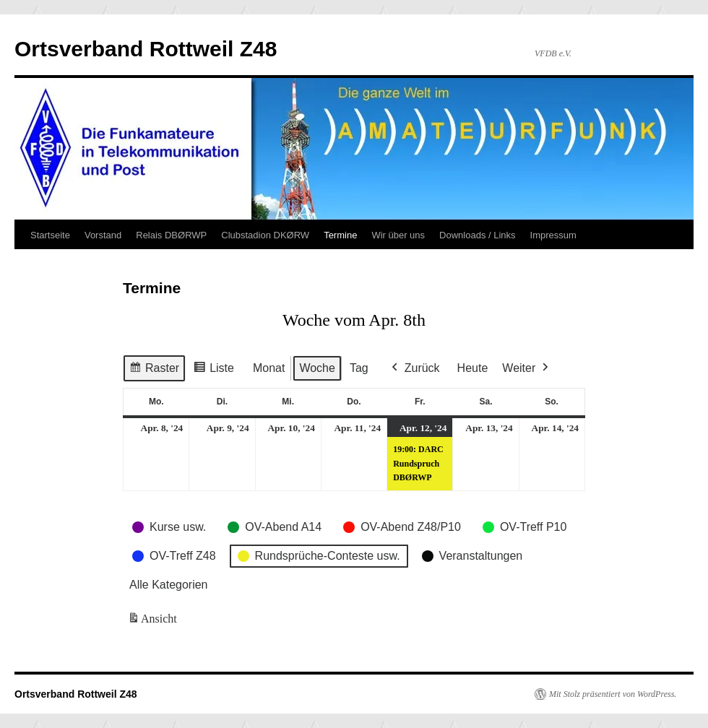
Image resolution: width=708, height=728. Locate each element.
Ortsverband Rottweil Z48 (146, 49)
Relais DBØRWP (171, 235)
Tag (359, 368)
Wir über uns (398, 235)
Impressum (553, 235)
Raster (154, 370)
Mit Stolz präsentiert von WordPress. (613, 694)
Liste (213, 370)
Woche (317, 368)
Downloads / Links (478, 235)
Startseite (50, 235)
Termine (340, 235)
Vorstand (103, 235)
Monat (269, 368)
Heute (473, 368)
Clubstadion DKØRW (265, 235)
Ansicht (154, 621)
